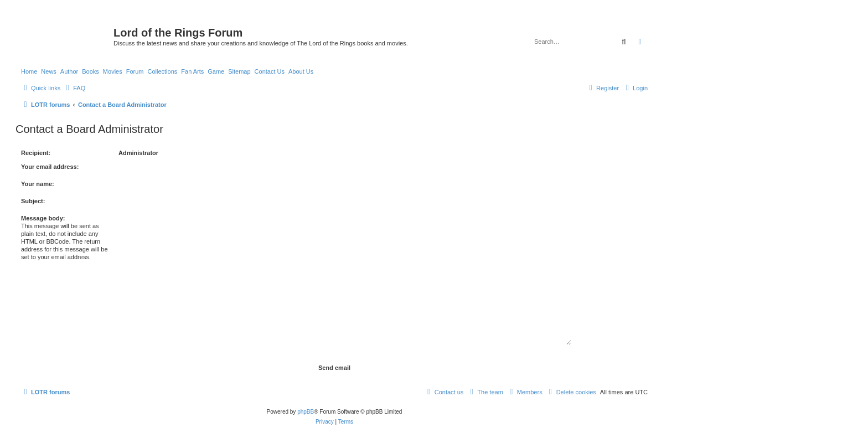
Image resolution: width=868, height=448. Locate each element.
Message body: (43, 218)
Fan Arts (192, 71)
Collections (162, 71)
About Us (301, 71)
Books (91, 71)
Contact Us (270, 71)
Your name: (38, 184)
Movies (113, 71)
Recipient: (36, 153)
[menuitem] (74, 88)
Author (69, 71)
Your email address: (50, 167)
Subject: (33, 201)
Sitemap (239, 71)
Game (216, 71)
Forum (135, 71)
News (49, 71)
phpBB (306, 412)
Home (29, 71)
